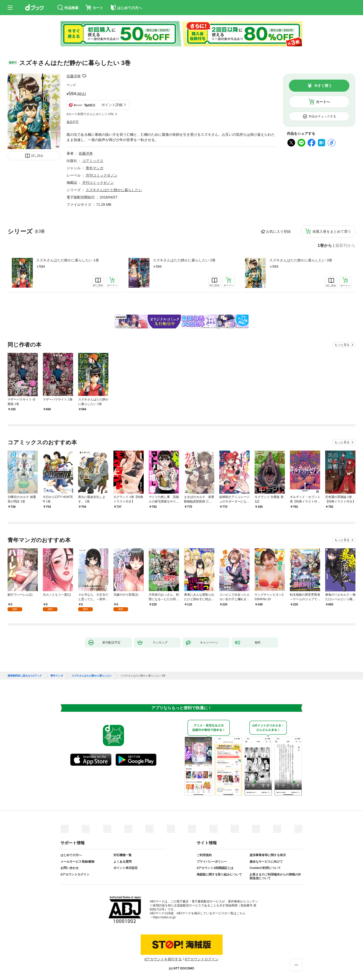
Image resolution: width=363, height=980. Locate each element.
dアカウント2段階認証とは (215, 868)
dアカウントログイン (75, 874)
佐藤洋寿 (74, 76)
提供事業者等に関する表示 (268, 855)
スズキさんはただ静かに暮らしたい (114, 190)
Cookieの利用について (265, 868)
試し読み (37, 156)
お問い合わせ (70, 868)
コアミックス (93, 161)
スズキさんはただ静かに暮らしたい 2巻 (184, 260)
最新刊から (345, 246)
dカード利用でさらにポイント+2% (90, 114)
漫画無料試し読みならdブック (25, 676)
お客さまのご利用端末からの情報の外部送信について (275, 876)
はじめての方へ (71, 855)
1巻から (325, 246)
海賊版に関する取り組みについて (219, 874)
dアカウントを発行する (163, 959)
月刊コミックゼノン (102, 175)
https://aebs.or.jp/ (164, 917)
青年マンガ (95, 168)
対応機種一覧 (123, 855)
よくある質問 (123, 862)
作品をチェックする (322, 116)
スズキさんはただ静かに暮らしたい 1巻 (68, 260)
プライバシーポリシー (212, 862)
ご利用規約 (204, 855)
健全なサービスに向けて (266, 862)
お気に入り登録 (278, 231)
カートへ (323, 102)
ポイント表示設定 (126, 868)
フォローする (84, 76)
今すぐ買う (323, 86)
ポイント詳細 (112, 105)
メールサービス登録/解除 (78, 862)
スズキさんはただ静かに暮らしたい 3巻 (301, 260)
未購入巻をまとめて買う (332, 231)
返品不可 (73, 122)
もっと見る (342, 345)
